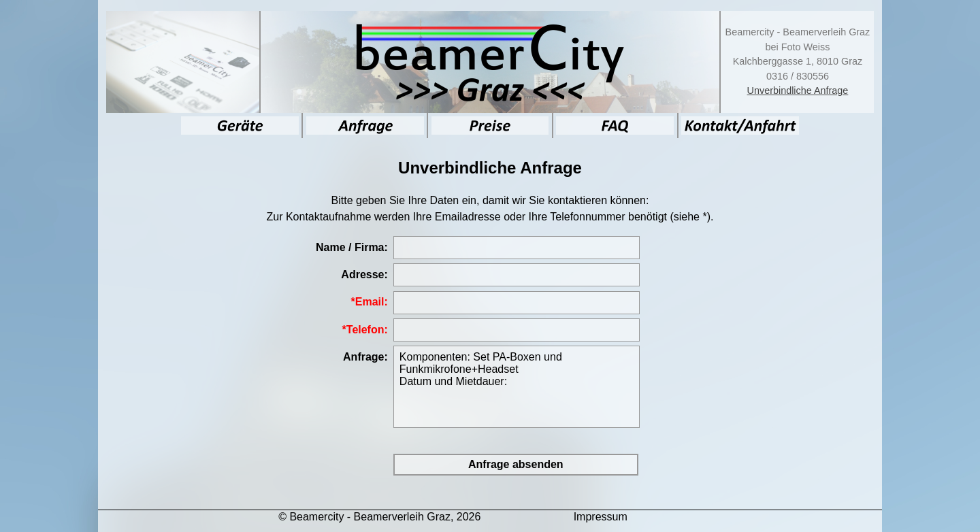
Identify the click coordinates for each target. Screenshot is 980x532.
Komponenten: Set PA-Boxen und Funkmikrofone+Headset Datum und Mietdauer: (517, 386)
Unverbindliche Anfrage (798, 90)
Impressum (601, 517)
